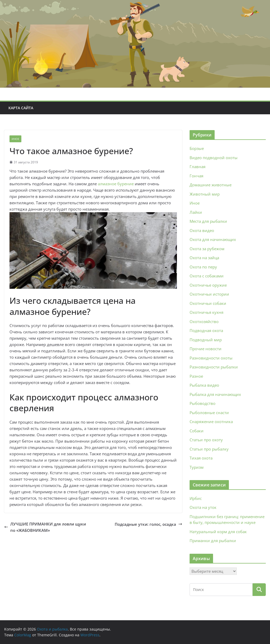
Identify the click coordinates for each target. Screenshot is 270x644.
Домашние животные (211, 185)
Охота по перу (203, 267)
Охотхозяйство (204, 321)
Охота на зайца (204, 258)
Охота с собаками (207, 276)
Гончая (196, 176)
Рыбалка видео (204, 385)
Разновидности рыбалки (214, 367)
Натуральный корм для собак (218, 532)
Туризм (197, 467)
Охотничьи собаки (208, 303)
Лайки (196, 212)
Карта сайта (21, 108)
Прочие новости (206, 349)
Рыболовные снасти (209, 413)
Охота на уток (203, 507)
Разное (196, 376)
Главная (197, 167)
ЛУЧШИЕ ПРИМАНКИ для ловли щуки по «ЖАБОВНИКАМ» (45, 527)
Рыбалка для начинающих (215, 394)
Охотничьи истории (209, 294)
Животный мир (205, 194)
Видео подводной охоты (214, 158)
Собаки (197, 431)
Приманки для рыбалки (213, 541)
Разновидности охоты (211, 358)
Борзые (197, 148)
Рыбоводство (202, 403)
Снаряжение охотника (211, 422)
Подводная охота (206, 330)
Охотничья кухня (206, 312)
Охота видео (202, 230)
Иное (15, 139)
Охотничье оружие (208, 285)
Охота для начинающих (213, 239)
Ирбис (196, 498)
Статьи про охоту (206, 440)
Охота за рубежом (207, 249)
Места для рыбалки (208, 221)
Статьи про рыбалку (209, 449)
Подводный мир (206, 340)
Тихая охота (201, 458)
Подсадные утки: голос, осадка (148, 524)
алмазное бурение (116, 184)
